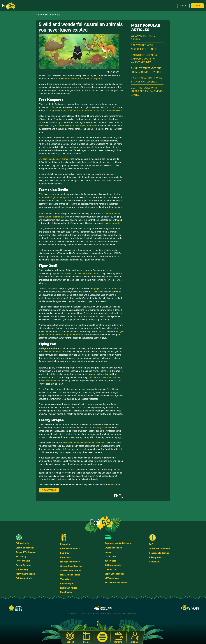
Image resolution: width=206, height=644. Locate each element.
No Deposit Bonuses (70, 562)
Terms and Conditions (160, 549)
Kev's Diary (21, 556)
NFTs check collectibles (116, 583)
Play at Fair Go (49, 490)
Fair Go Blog (22, 570)
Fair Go (112, 485)
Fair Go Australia (24, 578)
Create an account (25, 548)
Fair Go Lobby (23, 543)
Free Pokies (66, 592)
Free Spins (65, 557)
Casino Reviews (23, 565)
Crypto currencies (113, 548)
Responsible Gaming (159, 553)
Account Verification (26, 552)
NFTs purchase (112, 578)
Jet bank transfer (113, 565)
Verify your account (114, 574)
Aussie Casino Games (71, 570)
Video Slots (66, 579)
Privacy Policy (156, 557)
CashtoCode (111, 570)
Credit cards (111, 556)
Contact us (154, 562)
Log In (183, 6)
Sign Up (197, 6)
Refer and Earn (23, 561)
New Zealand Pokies (70, 575)
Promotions (66, 544)
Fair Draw (65, 553)
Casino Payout (67, 583)
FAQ (151, 544)
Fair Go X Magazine (25, 574)
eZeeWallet (110, 561)
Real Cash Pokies (69, 588)
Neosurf (109, 552)
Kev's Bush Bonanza (70, 549)
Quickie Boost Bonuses (71, 566)
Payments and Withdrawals (118, 543)
